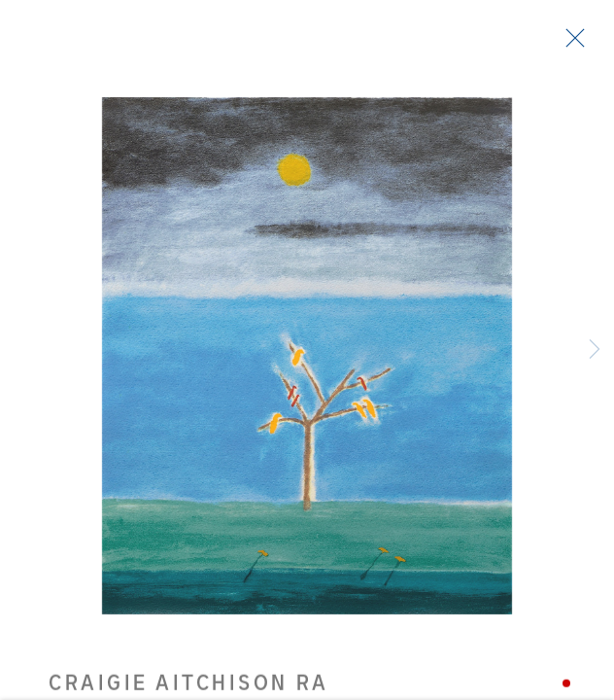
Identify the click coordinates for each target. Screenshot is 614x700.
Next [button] (595, 350)
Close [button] (570, 44)
